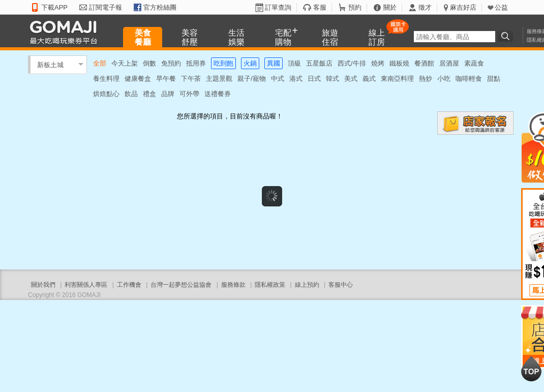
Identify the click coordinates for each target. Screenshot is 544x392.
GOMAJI (66, 32)
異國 (274, 63)
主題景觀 (219, 79)
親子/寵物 (252, 79)
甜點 (494, 79)
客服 (320, 7)
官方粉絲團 (160, 7)
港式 (296, 79)
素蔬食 (474, 63)
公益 (501, 7)
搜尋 (507, 36)
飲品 (131, 94)
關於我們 (43, 285)
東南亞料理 (397, 79)
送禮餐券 (218, 94)
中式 (278, 79)
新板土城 (50, 64)
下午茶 (191, 79)
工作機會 (129, 285)
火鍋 (250, 63)
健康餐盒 (138, 79)
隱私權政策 (270, 285)
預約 (355, 7)
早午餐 (166, 79)
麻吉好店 (463, 7)
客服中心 (341, 285)
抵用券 (196, 63)
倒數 (149, 63)
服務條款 (233, 285)
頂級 (294, 63)
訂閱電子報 (105, 7)
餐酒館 (424, 63)
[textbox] (455, 37)
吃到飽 (223, 63)
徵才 (425, 7)
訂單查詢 (278, 7)
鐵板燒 (399, 63)
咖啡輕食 (469, 79)
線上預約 (307, 285)
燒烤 (378, 63)
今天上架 (125, 63)
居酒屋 (449, 63)
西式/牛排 (352, 63)
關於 (390, 7)
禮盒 (149, 94)
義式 (369, 79)
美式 (351, 79)
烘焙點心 (106, 94)
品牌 (168, 94)
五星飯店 (319, 63)
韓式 (333, 79)
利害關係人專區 (86, 285)
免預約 (171, 63)
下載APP (54, 7)
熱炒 (426, 79)
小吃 (444, 79)
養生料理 (106, 79)
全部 (100, 63)
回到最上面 (531, 369)
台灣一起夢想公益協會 (181, 285)
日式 (314, 79)
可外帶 (189, 94)
